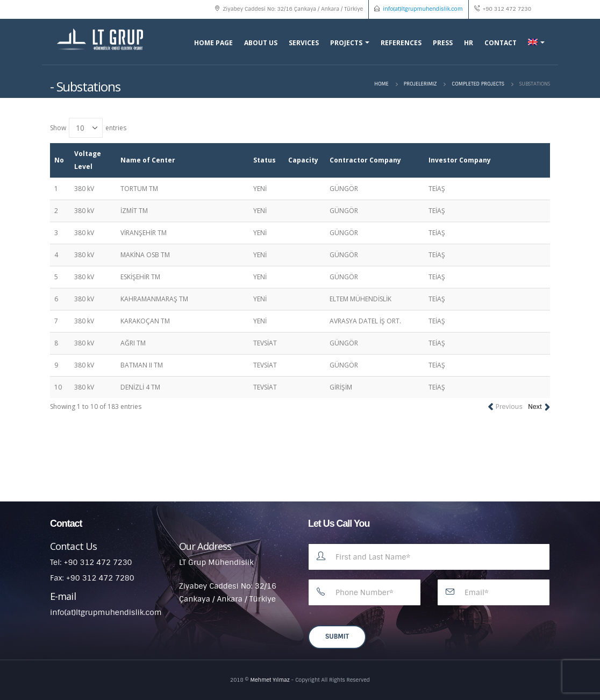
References (401, 43)
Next (535, 407)
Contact (501, 43)
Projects (346, 43)
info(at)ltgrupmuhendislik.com (423, 9)
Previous (509, 407)
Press (443, 43)
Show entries (88, 128)
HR (469, 43)
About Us (261, 43)
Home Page (213, 43)
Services (304, 43)
